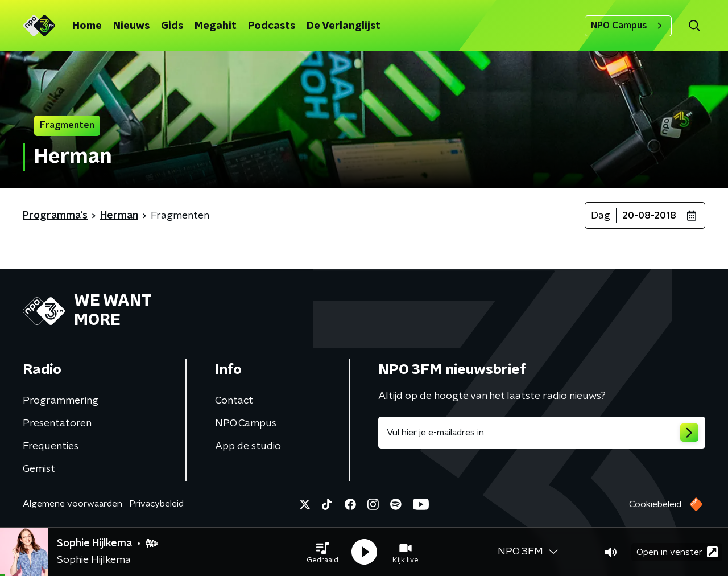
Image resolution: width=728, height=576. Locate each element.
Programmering (61, 401)
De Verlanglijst (344, 26)
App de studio (248, 446)
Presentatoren (57, 423)
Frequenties (51, 446)
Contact (234, 401)
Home (87, 26)
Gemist (39, 469)
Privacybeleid (156, 504)
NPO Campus (628, 26)
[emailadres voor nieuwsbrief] (542, 433)
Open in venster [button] (677, 552)
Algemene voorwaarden (73, 504)
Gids (172, 26)
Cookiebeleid (655, 504)
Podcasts (272, 26)
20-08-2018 (649, 216)
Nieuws (131, 26)
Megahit (216, 26)
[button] (322, 552)
